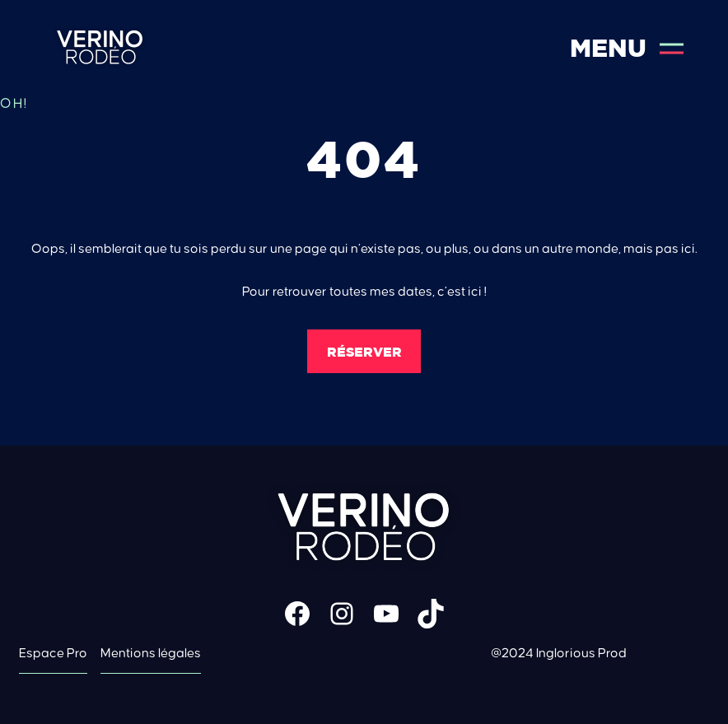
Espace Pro (53, 653)
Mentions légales (151, 653)
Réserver (364, 352)
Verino (100, 48)
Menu (627, 48)
